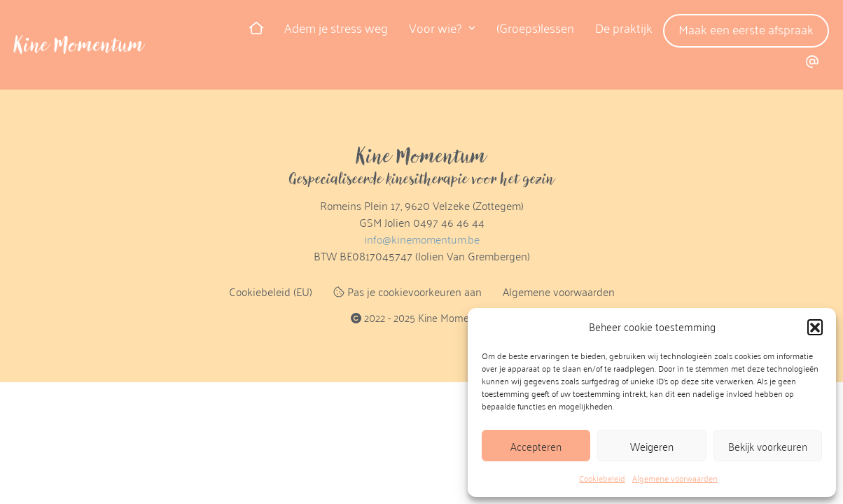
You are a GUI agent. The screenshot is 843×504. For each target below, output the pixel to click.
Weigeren (652, 446)
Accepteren (536, 446)
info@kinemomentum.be (422, 239)
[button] (815, 327)
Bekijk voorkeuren (768, 446)
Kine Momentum (79, 45)
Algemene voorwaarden (675, 478)
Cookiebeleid (602, 478)
